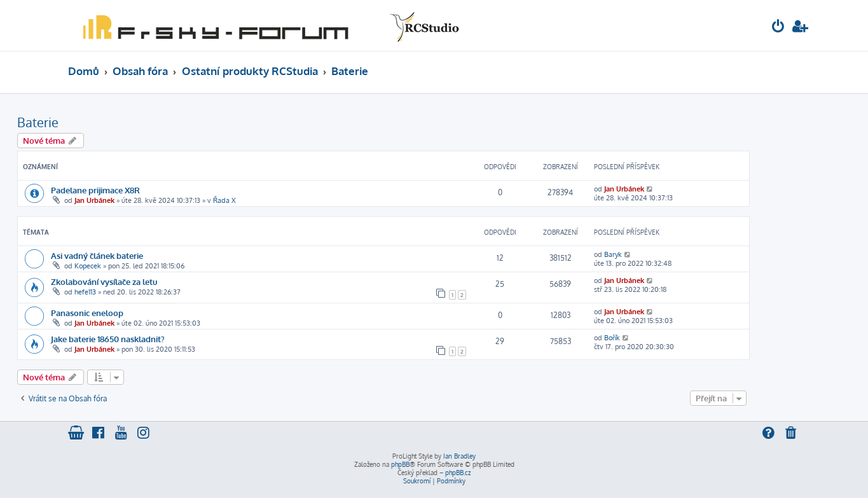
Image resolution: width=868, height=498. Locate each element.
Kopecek (88, 266)
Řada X (224, 200)
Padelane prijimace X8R (95, 190)
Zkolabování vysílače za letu (104, 281)
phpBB (400, 464)
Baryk (613, 254)
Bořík (612, 338)
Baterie (38, 122)
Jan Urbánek (94, 200)
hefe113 (85, 292)
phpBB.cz (458, 473)
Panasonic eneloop (87, 313)
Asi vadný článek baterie (97, 255)
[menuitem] (778, 28)
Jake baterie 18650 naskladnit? (108, 339)
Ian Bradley (459, 456)
